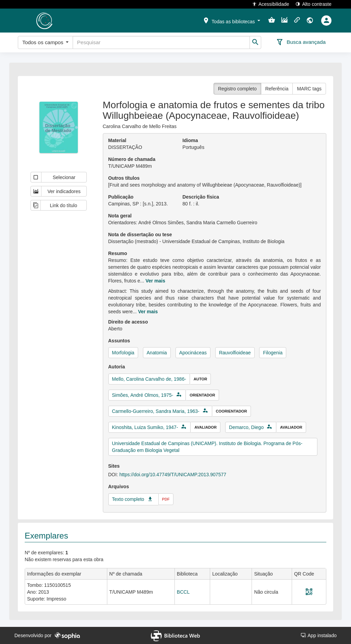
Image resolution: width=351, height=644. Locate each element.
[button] (231, 20)
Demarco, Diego (246, 427)
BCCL (183, 592)
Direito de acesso (128, 322)
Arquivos (119, 487)
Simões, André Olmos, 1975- (143, 395)
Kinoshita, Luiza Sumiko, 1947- (145, 427)
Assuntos (119, 341)
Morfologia (123, 353)
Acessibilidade (271, 4)
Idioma (190, 140)
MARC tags (309, 89)
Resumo (118, 253)
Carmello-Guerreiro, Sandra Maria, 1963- (156, 411)
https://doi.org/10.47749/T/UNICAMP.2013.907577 (173, 475)
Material (117, 140)
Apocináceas (193, 353)
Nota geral (120, 216)
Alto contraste (313, 4)
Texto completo (128, 499)
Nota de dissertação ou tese (140, 235)
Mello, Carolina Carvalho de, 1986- (149, 379)
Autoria (117, 367)
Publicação (121, 197)
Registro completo (237, 89)
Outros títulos (124, 178)
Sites (114, 466)
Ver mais (155, 281)
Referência (277, 89)
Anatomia (157, 353)
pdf (166, 499)
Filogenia (273, 353)
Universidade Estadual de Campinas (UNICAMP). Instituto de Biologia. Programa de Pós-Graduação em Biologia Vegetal (207, 447)
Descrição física (201, 197)
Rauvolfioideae (235, 353)
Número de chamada (132, 159)
